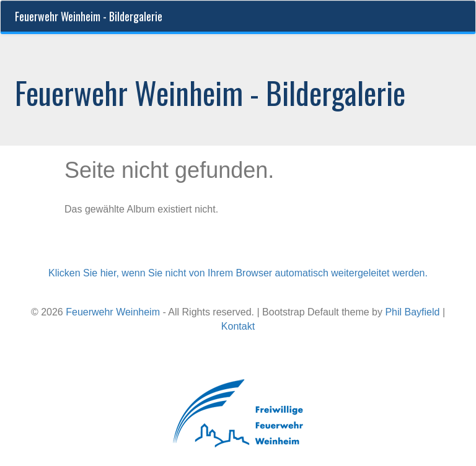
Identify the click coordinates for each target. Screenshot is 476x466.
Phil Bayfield (412, 312)
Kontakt (238, 326)
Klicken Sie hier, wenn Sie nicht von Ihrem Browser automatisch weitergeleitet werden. (238, 273)
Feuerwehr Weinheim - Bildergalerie (89, 16)
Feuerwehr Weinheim (113, 312)
